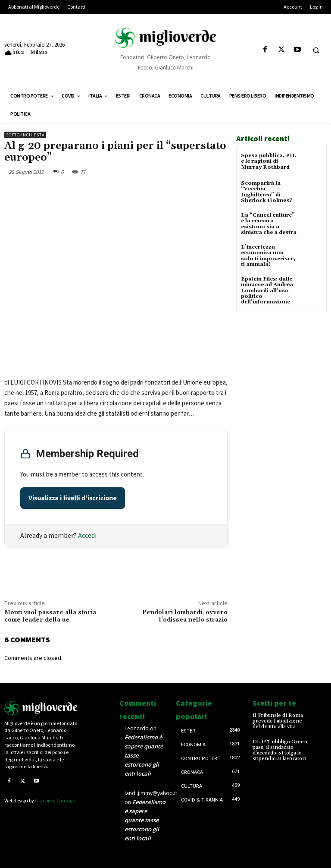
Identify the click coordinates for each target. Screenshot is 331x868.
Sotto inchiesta (25, 135)
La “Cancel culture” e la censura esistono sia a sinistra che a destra (269, 224)
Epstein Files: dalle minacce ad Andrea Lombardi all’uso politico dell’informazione (267, 290)
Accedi (87, 535)
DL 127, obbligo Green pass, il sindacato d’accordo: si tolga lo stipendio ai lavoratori (280, 750)
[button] (316, 50)
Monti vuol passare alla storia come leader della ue (50, 616)
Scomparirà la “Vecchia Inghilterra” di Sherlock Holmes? (266, 192)
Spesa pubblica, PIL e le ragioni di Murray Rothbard (268, 161)
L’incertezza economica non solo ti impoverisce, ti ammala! (268, 256)
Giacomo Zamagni (56, 800)
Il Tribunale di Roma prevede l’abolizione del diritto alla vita (278, 721)
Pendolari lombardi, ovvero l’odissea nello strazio (185, 616)
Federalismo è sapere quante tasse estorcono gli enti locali (145, 820)
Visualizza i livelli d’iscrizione (73, 498)
